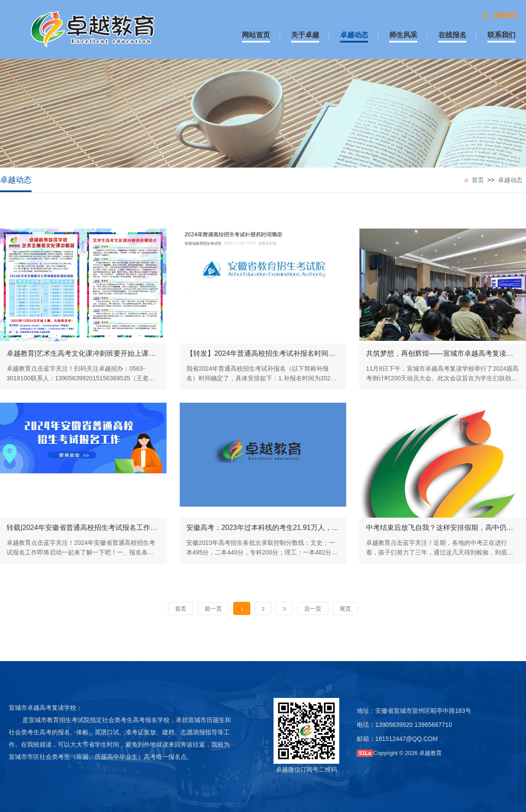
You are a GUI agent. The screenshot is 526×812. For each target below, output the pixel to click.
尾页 (345, 609)
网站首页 (256, 35)
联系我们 (501, 35)
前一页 (213, 609)
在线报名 (452, 35)
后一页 (313, 609)
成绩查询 (505, 15)
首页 (478, 180)
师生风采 (403, 35)
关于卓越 (305, 35)
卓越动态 (354, 35)
